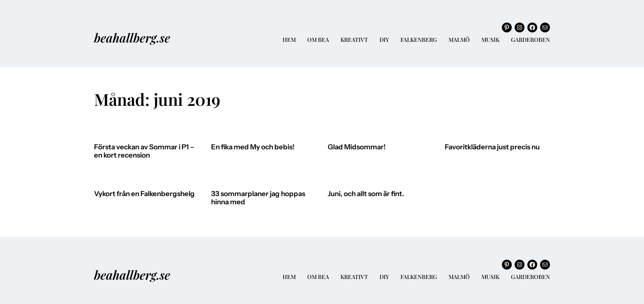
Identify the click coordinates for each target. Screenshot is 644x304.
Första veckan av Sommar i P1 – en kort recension (144, 151)
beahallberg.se (132, 38)
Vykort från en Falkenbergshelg (144, 194)
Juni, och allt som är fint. (366, 194)
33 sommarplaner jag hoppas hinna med (258, 198)
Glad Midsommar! (357, 147)
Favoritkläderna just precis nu (492, 147)
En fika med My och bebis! (253, 147)
